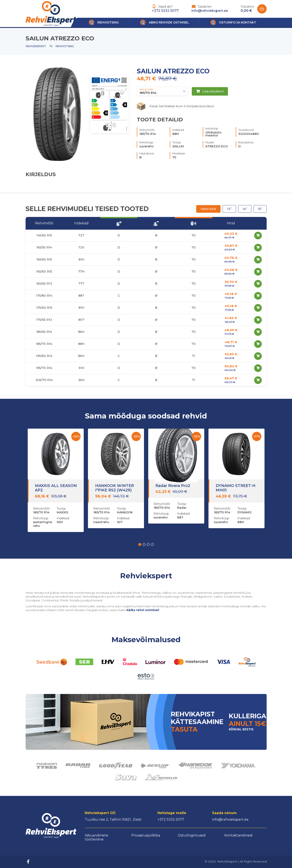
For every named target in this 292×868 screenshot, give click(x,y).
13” (229, 209)
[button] (140, 544)
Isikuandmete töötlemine (97, 837)
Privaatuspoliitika (146, 835)
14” (245, 209)
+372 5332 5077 (165, 11)
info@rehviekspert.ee (210, 11)
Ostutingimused (192, 835)
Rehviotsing (65, 46)
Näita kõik (208, 209)
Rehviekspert (36, 46)
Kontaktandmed (238, 835)
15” (260, 209)
